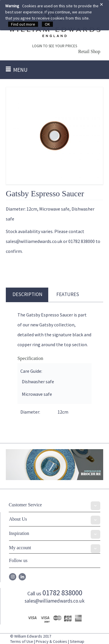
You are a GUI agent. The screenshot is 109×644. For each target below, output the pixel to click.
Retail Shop (89, 52)
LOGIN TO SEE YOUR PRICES (55, 46)
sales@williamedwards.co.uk (55, 601)
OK (47, 24)
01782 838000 (62, 593)
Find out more (23, 24)
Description (27, 294)
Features (68, 294)
